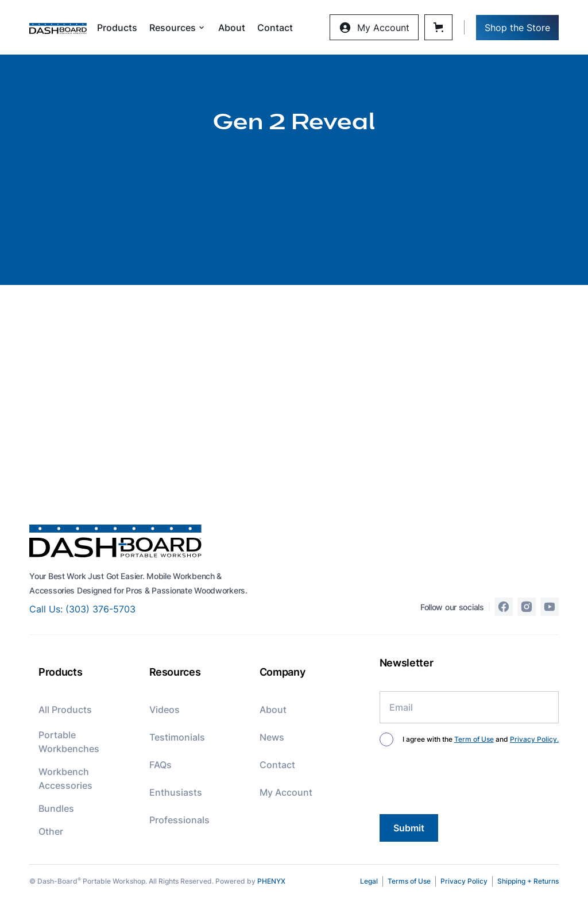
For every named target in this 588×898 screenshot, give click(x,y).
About (232, 28)
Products (117, 28)
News (272, 737)
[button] (178, 28)
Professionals (179, 820)
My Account (286, 792)
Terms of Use (409, 881)
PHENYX (271, 881)
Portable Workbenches (69, 742)
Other (51, 831)
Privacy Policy (464, 881)
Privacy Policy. (534, 739)
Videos (165, 710)
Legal (369, 881)
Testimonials (177, 737)
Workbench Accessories (65, 778)
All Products (65, 710)
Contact (275, 28)
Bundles (56, 808)
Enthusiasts (176, 792)
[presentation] (467, 783)
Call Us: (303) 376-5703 (82, 609)
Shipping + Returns (528, 881)
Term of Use (474, 739)
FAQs (160, 765)
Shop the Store (517, 28)
